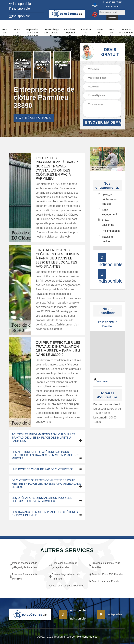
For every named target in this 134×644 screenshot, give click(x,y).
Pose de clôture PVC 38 (100, 36)
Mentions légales (87, 637)
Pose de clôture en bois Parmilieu (23, 576)
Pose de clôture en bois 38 (17, 37)
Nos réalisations (34, 118)
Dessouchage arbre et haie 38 (51, 32)
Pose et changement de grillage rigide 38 (126, 34)
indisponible (20, 4)
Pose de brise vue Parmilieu (105, 581)
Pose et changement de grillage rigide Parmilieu (23, 565)
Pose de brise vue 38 (111, 36)
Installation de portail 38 (70, 32)
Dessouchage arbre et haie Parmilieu (65, 576)
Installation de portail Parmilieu (67, 586)
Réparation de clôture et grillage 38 (32, 34)
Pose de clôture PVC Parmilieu (107, 574)
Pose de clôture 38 (4, 34)
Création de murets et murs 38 (86, 36)
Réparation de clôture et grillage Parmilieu (63, 565)
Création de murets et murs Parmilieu (105, 565)
